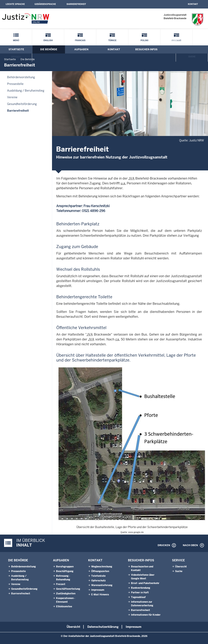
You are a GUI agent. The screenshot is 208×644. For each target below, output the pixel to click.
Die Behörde (49, 49)
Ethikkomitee (64, 607)
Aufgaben (81, 49)
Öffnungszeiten (100, 571)
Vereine (12, 97)
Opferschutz (98, 581)
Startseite (16, 49)
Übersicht (181, 567)
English (48, 40)
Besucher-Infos (146, 49)
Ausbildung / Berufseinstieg (26, 91)
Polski (144, 40)
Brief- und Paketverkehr (145, 583)
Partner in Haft (140, 593)
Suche (192, 57)
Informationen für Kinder (146, 615)
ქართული (16, 57)
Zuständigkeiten (66, 594)
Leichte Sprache (15, 4)
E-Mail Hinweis (100, 595)
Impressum (98, 590)
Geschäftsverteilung (68, 589)
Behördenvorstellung (21, 77)
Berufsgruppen (65, 567)
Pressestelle (15, 84)
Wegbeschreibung (102, 567)
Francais (80, 40)
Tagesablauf (138, 597)
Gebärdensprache (45, 4)
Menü (16, 40)
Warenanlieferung (102, 585)
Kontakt (193, 4)
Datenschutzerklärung (103, 627)
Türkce (112, 40)
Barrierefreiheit (76, 4)
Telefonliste (98, 576)
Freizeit (61, 584)
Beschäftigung (65, 571)
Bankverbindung (141, 588)
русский (176, 40)
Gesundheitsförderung (22, 104)
